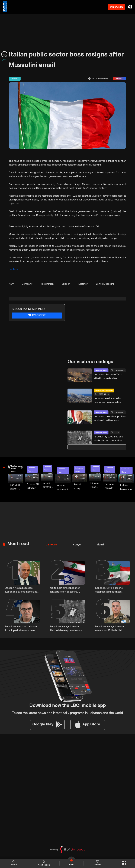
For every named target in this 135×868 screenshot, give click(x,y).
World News (13, 470)
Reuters (13, 269)
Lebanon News (101, 370)
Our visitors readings (90, 362)
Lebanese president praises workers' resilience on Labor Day (110, 419)
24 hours (51, 544)
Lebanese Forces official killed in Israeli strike (108, 376)
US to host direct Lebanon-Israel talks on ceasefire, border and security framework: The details (66, 589)
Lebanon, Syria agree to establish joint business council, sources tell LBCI (110, 589)
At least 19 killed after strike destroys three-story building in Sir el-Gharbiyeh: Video (33, 486)
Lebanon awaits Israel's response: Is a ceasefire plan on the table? (107, 400)
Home (14, 863)
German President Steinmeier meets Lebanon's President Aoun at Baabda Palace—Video (111, 486)
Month (99, 544)
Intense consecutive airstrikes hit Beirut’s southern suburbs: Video (64, 487)
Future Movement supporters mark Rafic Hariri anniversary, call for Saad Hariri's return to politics (127, 487)
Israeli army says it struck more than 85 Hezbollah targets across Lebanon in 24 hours (112, 628)
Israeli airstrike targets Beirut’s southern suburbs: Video (48, 485)
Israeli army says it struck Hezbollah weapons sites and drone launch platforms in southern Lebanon (110, 439)
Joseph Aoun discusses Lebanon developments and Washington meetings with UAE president (21, 589)
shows (97, 863)
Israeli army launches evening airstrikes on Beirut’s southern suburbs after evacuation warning (81, 486)
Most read (18, 543)
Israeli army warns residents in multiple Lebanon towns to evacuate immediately (22, 628)
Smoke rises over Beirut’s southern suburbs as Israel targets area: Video (96, 485)
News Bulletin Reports (104, 390)
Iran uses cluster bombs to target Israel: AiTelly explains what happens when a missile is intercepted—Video (16, 487)
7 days (76, 544)
